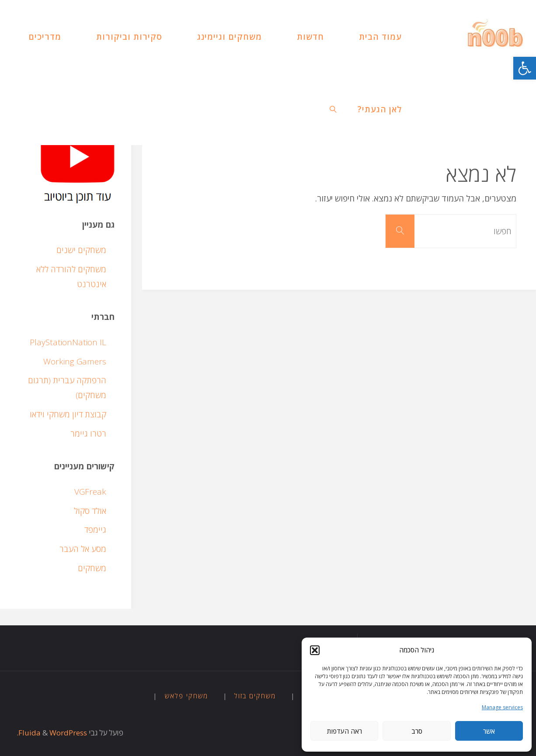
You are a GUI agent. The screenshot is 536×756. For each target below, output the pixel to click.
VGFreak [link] (90, 492)
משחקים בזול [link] (255, 696)
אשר (489, 731)
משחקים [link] (92, 568)
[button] (315, 650)
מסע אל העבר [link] (83, 549)
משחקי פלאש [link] (186, 696)
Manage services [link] (502, 707)
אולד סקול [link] (90, 511)
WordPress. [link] (52, 733)
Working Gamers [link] (75, 361)
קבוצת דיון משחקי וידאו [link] (68, 414)
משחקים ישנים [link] (81, 250)
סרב (417, 731)
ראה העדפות (345, 731)
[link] (525, 68)
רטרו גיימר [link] (88, 433)
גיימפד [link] (95, 530)
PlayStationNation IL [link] (68, 342)
